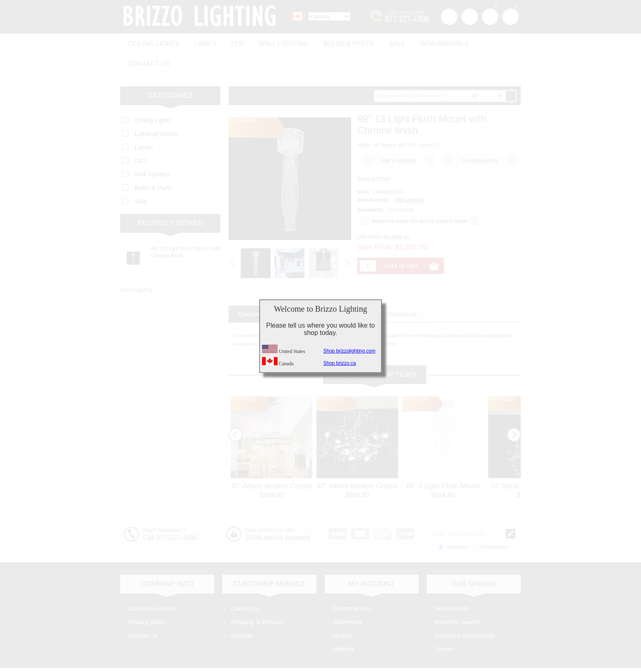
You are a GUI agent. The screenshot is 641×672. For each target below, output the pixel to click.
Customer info (352, 585)
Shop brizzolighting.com (349, 351)
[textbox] (439, 72)
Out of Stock (244, 375)
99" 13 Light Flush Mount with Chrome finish (185, 228)
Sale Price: (375, 223)
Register (449, 17)
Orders (342, 612)
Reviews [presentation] (354, 290)
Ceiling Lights (152, 42)
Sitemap (242, 612)
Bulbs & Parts (339, 42)
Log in (470, 17)
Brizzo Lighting (136, 266)
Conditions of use (152, 585)
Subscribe (457, 524)
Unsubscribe (494, 524)
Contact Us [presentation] (401, 290)
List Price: (370, 213)
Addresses (347, 598)
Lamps (202, 42)
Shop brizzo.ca (340, 363)
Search (445, 625)
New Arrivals (431, 42)
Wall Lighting (276, 42)
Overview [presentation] (251, 290)
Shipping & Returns (257, 598)
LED (232, 42)
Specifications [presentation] (303, 290)
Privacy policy (147, 598)
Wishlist (343, 625)
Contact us (489, 42)
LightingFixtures (156, 110)
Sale (386, 42)
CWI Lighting (408, 176)
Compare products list (465, 612)
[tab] (251, 290)
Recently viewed (457, 598)
